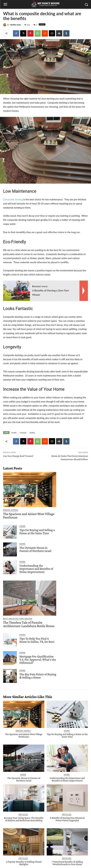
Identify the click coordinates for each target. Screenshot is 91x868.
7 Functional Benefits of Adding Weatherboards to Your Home (67, 863)
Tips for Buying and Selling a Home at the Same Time (37, 532)
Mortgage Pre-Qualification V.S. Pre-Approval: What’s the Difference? (38, 659)
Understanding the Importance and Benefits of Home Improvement (36, 569)
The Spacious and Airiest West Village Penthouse (29, 516)
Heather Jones (16, 25)
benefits (14, 433)
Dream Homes (11, 510)
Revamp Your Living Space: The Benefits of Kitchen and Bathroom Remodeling (24, 819)
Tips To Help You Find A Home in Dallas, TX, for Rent (37, 640)
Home (42, 24)
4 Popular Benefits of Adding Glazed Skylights (24, 863)
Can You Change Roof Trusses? (18, 456)
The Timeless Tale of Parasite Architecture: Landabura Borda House (29, 624)
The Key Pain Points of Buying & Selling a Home (38, 676)
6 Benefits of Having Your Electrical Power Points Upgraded (67, 819)
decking (32, 433)
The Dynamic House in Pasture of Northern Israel (35, 549)
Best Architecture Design (18, 618)
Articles (23, 814)
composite (23, 433)
